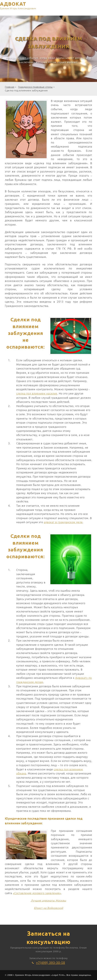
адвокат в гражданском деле (63, 522)
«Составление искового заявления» (37, 893)
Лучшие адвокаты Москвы (48, 900)
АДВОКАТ (18, 6)
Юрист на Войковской (48, 908)
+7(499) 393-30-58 (51, 963)
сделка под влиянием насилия (37, 394)
